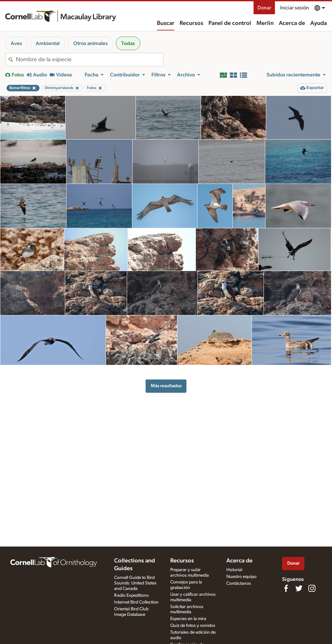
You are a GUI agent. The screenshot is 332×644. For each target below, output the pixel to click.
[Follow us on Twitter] (299, 588)
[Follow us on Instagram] (312, 588)
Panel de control (230, 23)
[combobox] (89, 60)
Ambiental (48, 43)
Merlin (265, 23)
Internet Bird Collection (136, 602)
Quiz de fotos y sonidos (193, 626)
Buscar (166, 23)
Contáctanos (239, 583)
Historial (234, 570)
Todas (128, 43)
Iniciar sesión (295, 8)
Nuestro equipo (241, 577)
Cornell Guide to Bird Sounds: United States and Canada (135, 583)
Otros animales (90, 43)
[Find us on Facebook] (286, 588)
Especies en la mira (188, 619)
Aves (16, 43)
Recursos (191, 23)
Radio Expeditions (131, 595)
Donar (264, 8)
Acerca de (292, 23)
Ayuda (319, 23)
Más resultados (166, 386)
